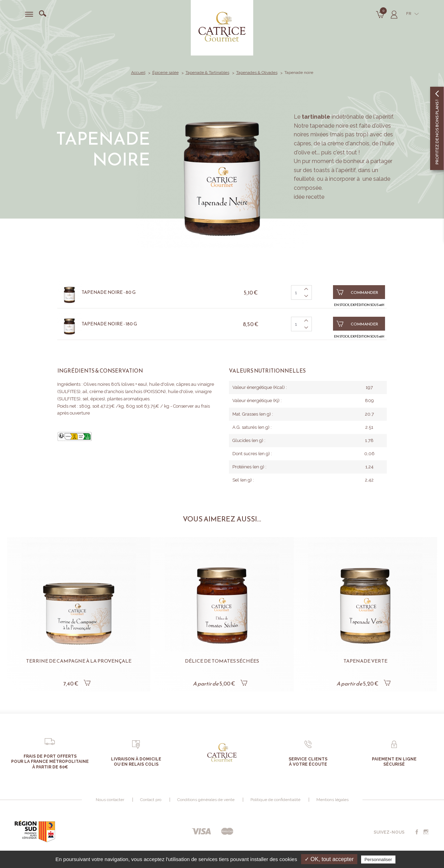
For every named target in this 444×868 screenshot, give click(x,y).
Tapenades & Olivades (257, 73)
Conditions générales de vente (206, 800)
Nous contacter (110, 800)
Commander (357, 292)
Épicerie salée (165, 73)
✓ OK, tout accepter (329, 859)
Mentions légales (332, 800)
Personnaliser (378, 860)
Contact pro (151, 800)
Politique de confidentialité (275, 800)
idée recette (309, 197)
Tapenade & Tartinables (207, 73)
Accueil (138, 73)
